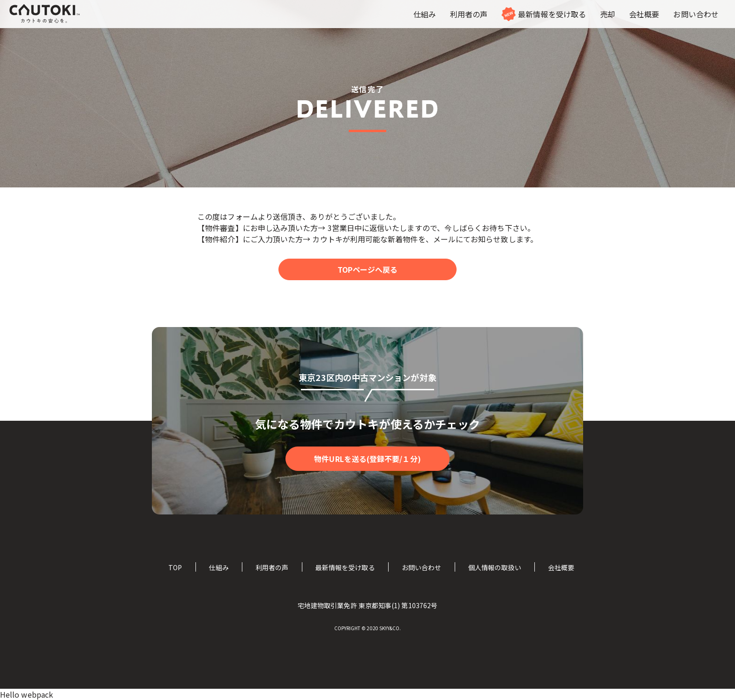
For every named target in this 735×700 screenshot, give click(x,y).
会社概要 (561, 567)
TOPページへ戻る (368, 269)
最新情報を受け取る (345, 567)
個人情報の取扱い (495, 567)
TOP (175, 567)
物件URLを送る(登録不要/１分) (367, 459)
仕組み (218, 567)
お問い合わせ (421, 567)
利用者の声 (272, 567)
